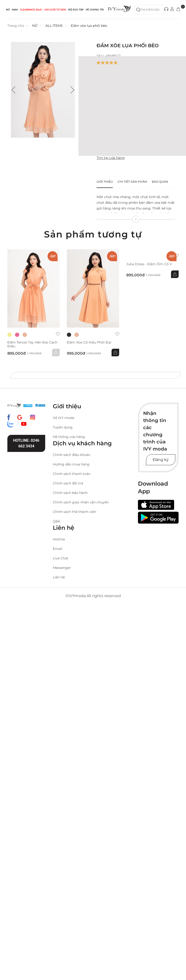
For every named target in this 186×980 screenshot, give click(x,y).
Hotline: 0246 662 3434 (26, 443)
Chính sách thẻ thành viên (74, 512)
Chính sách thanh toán (72, 474)
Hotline (59, 539)
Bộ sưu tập (76, 10)
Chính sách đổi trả (68, 483)
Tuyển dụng (63, 427)
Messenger (62, 568)
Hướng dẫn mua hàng (71, 464)
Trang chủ (16, 26)
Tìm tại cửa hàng (111, 158)
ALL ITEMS (54, 26)
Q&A (56, 521)
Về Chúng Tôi (95, 10)
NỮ (8, 10)
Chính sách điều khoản (72, 455)
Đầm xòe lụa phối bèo (89, 26)
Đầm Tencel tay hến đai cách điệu (32, 344)
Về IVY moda (64, 418)
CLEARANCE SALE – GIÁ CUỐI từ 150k (43, 10)
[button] (14, 90)
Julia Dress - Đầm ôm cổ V (149, 264)
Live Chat (61, 558)
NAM (15, 10)
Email (58, 549)
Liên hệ (59, 577)
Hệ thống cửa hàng (69, 437)
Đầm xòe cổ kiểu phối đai (89, 342)
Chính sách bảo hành (70, 493)
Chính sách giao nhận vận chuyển (81, 502)
